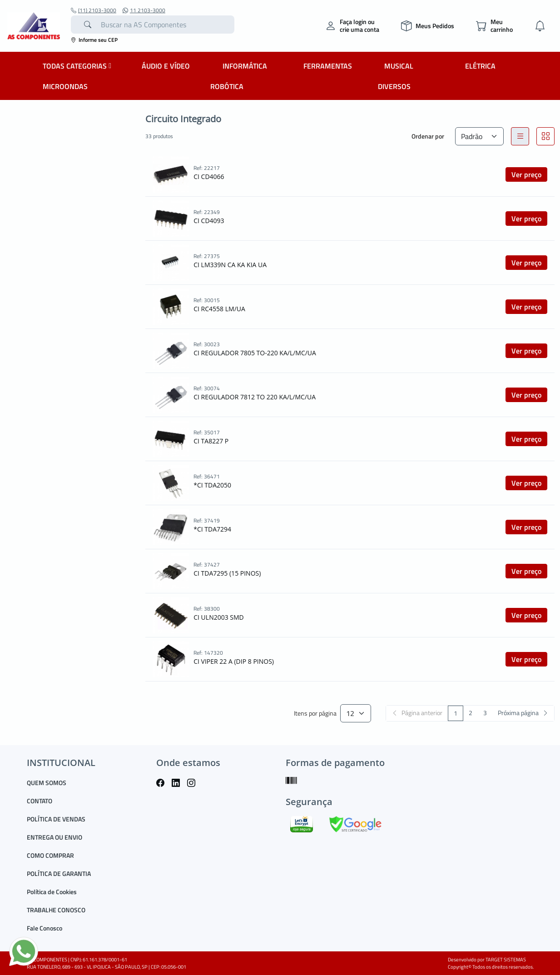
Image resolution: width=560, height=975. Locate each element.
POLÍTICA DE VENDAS (56, 819)
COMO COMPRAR (50, 855)
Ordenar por (428, 136)
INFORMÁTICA (245, 66)
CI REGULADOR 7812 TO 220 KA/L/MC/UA (255, 397)
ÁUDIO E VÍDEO (166, 66)
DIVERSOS (394, 86)
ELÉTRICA (480, 66)
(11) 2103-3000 (94, 10)
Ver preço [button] (526, 174)
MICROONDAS (65, 86)
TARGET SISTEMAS (506, 960)
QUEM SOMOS (47, 783)
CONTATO (40, 801)
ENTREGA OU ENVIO (55, 837)
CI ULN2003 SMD (219, 617)
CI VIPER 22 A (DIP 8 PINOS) (234, 661)
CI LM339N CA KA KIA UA (230, 265)
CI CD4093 (209, 221)
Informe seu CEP (94, 40)
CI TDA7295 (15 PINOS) (227, 573)
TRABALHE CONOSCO (56, 910)
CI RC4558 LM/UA (219, 309)
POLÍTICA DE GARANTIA (59, 873)
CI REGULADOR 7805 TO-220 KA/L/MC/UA (255, 353)
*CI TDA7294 (212, 529)
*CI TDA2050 (212, 485)
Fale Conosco (45, 928)
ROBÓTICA (227, 86)
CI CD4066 (209, 177)
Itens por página (315, 714)
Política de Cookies (52, 892)
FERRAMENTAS (328, 66)
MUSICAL (399, 66)
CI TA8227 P (211, 441)
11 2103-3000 (144, 10)
